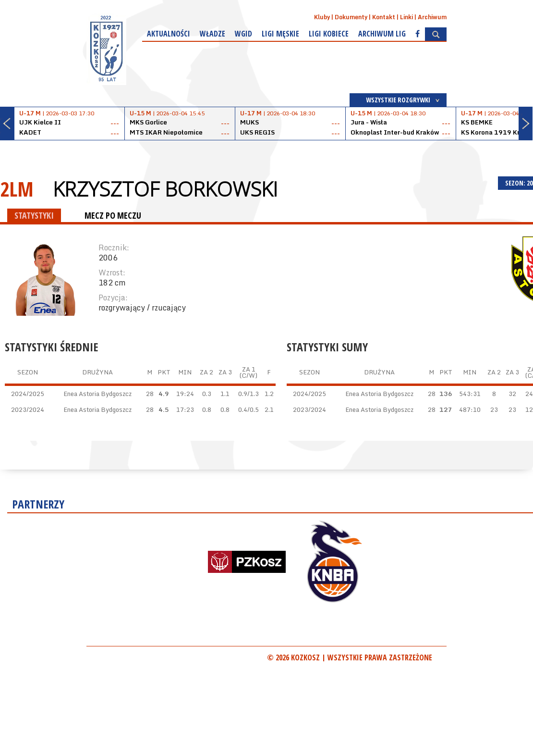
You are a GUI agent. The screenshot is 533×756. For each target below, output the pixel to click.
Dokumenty (351, 17)
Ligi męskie (280, 34)
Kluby (322, 17)
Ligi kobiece (329, 34)
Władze (212, 34)
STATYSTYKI (34, 215)
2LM (17, 189)
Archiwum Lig (382, 34)
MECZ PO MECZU (113, 215)
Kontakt (384, 17)
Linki (406, 17)
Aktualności (169, 34)
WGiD (243, 34)
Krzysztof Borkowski (165, 189)
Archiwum (432, 17)
